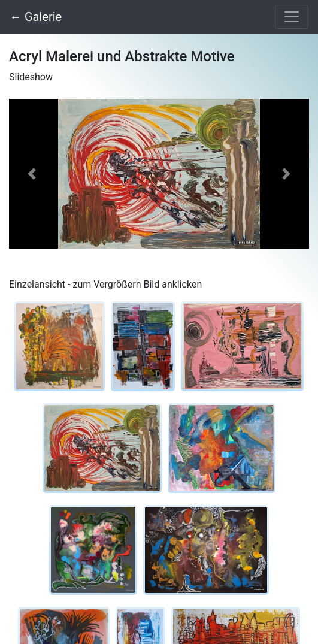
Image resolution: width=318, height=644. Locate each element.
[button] (31, 174)
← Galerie (36, 17)
